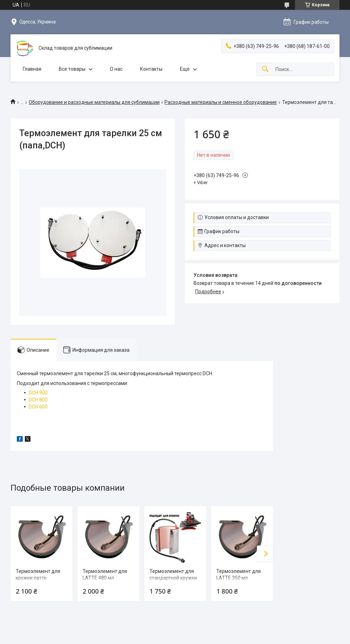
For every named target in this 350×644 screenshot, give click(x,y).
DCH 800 (38, 400)
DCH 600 (38, 407)
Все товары (72, 69)
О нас (116, 69)
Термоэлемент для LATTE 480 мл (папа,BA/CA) (105, 578)
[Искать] (265, 69)
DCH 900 (38, 393)
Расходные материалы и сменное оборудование (221, 102)
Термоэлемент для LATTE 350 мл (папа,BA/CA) (239, 578)
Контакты (151, 69)
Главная (32, 69)
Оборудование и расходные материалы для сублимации (94, 102)
